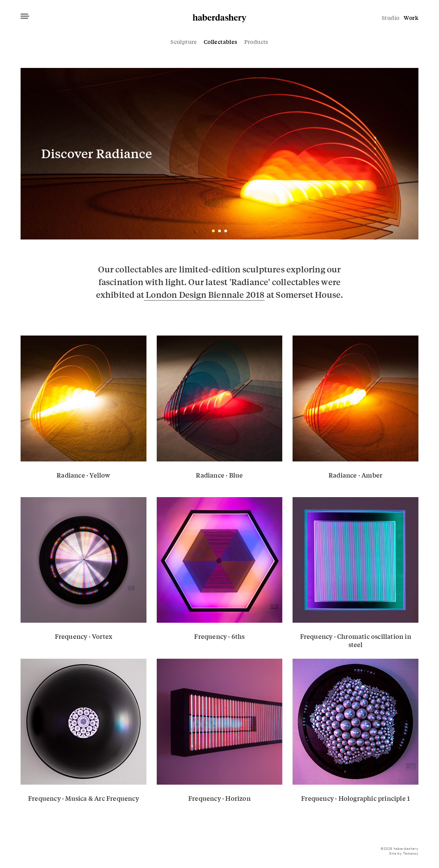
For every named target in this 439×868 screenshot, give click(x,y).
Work (411, 18)
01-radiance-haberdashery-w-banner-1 (219, 154)
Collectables (221, 42)
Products (256, 42)
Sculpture (184, 42)
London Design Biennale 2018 (204, 294)
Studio (390, 18)
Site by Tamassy (404, 853)
